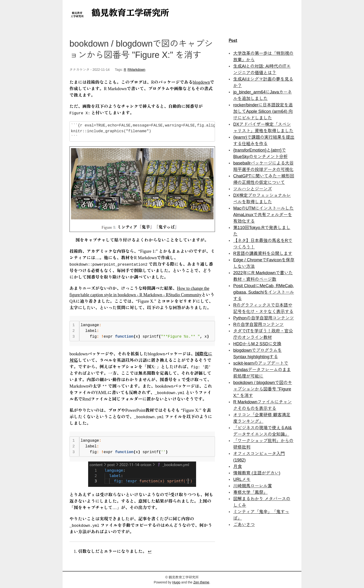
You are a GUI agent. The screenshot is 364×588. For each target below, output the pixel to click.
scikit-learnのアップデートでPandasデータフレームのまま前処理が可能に (262, 370)
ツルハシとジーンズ (253, 189)
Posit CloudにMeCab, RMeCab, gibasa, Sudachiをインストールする (264, 292)
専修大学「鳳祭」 (251, 492)
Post (233, 40)
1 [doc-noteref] (169, 493)
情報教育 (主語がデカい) (257, 473)
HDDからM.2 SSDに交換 (257, 344)
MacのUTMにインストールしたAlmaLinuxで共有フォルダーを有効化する (264, 215)
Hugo (176, 582)
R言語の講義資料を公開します (263, 253)
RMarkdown (136, 70)
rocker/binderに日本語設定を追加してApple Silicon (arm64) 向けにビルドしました (263, 111)
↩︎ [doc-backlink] (150, 551)
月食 (238, 467)
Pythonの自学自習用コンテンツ (264, 318)
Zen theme (201, 582)
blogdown (201, 82)
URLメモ (242, 479)
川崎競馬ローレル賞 (253, 486)
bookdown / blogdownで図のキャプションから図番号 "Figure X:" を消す (263, 389)
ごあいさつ (244, 525)
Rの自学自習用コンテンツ (259, 324)
